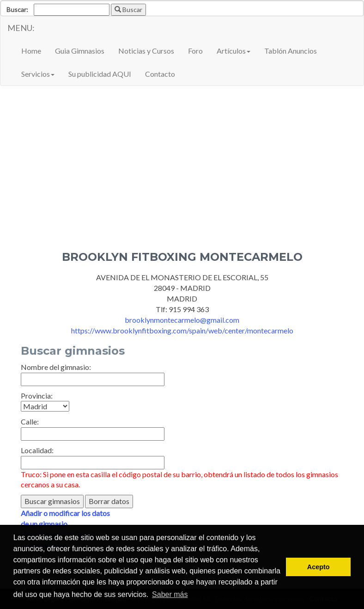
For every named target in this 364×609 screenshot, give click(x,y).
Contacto (160, 74)
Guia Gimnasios (80, 51)
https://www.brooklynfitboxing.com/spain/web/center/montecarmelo (182, 330)
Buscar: (17, 9)
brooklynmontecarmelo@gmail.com (182, 320)
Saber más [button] (170, 594)
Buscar (128, 9)
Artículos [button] (234, 51)
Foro (195, 51)
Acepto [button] (318, 567)
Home (31, 51)
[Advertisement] (182, 182)
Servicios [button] (38, 74)
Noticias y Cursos (146, 51)
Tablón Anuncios (291, 51)
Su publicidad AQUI (100, 74)
